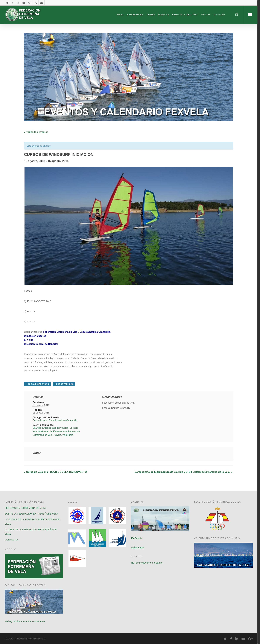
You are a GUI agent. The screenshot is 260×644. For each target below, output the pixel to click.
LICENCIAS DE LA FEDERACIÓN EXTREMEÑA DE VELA (32, 522)
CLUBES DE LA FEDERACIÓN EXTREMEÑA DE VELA (31, 532)
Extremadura (60, 431)
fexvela (57, 435)
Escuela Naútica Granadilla (63, 420)
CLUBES (151, 15)
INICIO (120, 15)
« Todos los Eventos (36, 132)
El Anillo (29, 340)
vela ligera (68, 435)
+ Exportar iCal (64, 384)
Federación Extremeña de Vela (60, 332)
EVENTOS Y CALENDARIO (185, 15)
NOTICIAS (205, 15)
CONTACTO (219, 15)
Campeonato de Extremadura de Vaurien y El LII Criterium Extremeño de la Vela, (183, 472)
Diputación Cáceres (35, 336)
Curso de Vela (40, 420)
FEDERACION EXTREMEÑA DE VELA (25, 508)
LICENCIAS (163, 15)
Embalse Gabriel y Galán (55, 428)
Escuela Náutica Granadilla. (95, 332)
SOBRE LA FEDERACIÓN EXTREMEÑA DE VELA (31, 514)
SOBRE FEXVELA (135, 15)
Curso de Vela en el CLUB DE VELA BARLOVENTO (55, 472)
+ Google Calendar (37, 384)
